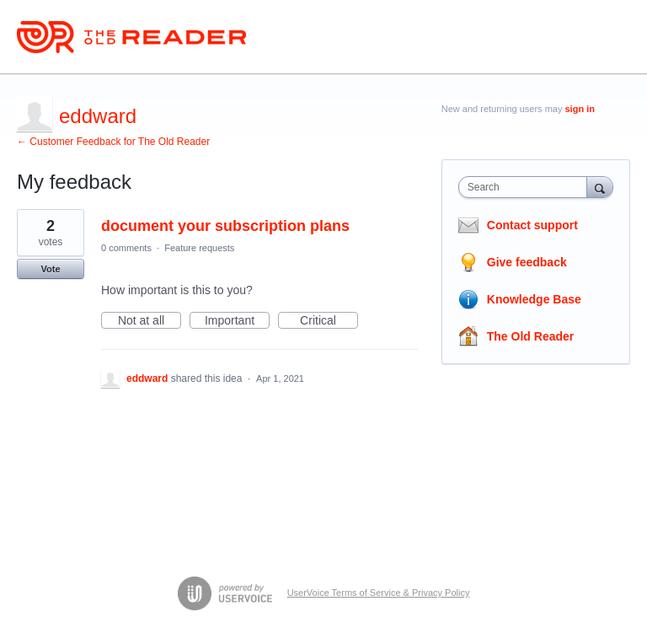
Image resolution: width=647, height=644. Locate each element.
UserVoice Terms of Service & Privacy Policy (379, 593)
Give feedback (527, 262)
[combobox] (527, 187)
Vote (50, 269)
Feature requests (199, 248)
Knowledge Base (534, 299)
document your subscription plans (225, 226)
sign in (580, 109)
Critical (329, 321)
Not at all (150, 321)
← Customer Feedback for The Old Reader (113, 142)
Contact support (532, 225)
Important (237, 321)
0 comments (126, 248)
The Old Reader (530, 336)
